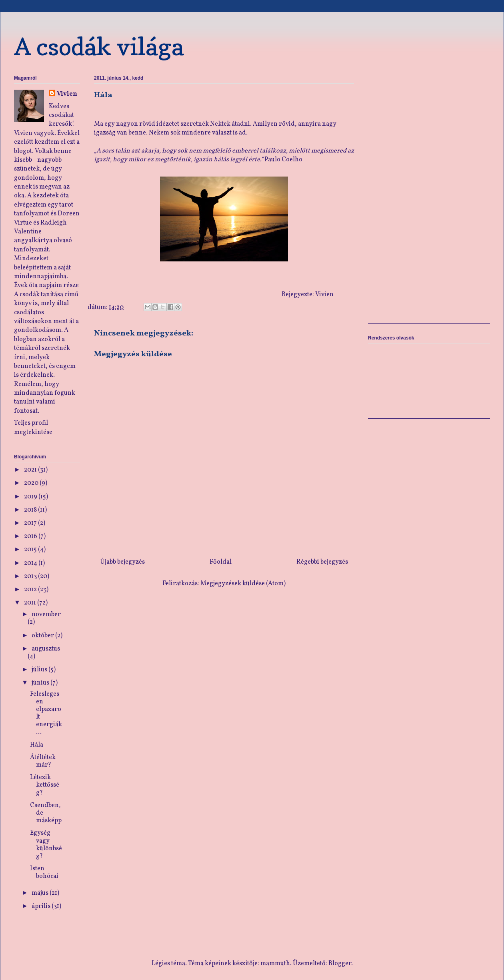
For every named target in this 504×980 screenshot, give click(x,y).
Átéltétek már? (43, 761)
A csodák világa (99, 46)
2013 (31, 576)
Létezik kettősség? (45, 785)
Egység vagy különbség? (46, 845)
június (41, 683)
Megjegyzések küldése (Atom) (243, 584)
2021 (31, 470)
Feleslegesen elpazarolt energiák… (46, 713)
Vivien (67, 94)
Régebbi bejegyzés (322, 562)
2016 (31, 536)
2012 (31, 590)
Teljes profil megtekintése (33, 428)
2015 (31, 550)
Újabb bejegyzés (122, 562)
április (42, 906)
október (43, 636)
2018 (31, 510)
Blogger (340, 964)
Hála (37, 745)
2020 (32, 483)
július (40, 670)
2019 (31, 497)
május (41, 893)
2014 (31, 563)
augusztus (46, 649)
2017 (31, 523)
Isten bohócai (44, 873)
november (46, 615)
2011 (31, 603)
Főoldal (221, 562)
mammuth (275, 964)
